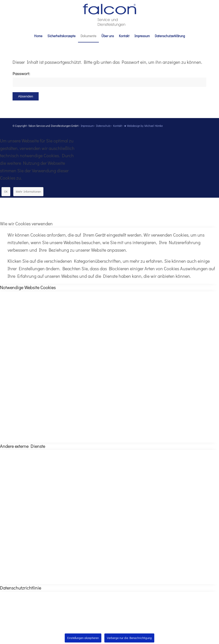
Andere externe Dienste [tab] (23, 446)
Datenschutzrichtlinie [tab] (21, 588)
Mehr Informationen (28, 191)
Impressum (87, 126)
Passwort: (109, 79)
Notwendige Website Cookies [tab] (28, 287)
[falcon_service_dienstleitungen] (109, 15)
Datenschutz (103, 126)
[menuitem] (38, 36)
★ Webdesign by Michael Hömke (143, 126)
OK (6, 191)
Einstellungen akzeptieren (83, 638)
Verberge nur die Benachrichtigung (129, 638)
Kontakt (118, 126)
